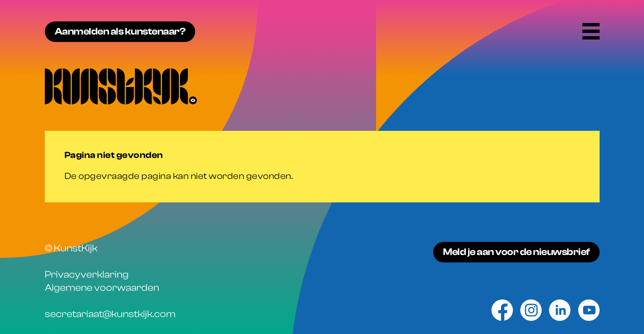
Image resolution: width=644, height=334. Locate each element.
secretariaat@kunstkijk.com (110, 314)
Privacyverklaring (87, 275)
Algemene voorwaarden (102, 288)
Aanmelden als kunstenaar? (120, 31)
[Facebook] (502, 310)
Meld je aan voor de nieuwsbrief (516, 252)
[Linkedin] (560, 310)
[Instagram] (531, 310)
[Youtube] (589, 310)
